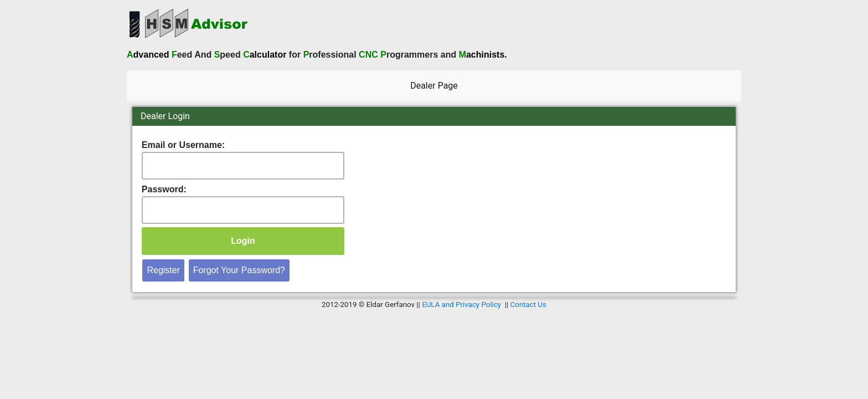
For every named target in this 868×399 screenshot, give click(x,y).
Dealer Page (436, 85)
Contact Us (528, 305)
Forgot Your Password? (239, 270)
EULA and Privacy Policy (461, 305)
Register (163, 270)
